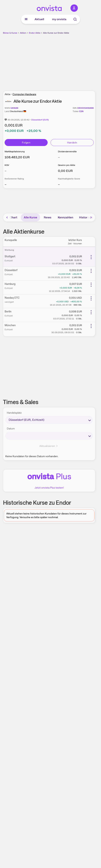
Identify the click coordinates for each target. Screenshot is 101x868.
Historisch (86, 217)
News (48, 217)
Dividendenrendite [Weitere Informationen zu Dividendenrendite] (67, 152)
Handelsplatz (14, 413)
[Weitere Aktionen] (91, 257)
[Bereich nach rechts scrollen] (91, 217)
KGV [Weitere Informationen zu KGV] (7, 165)
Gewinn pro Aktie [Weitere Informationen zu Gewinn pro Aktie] (67, 165)
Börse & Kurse (10, 33)
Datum (11, 428)
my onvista (59, 19)
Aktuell (39, 19)
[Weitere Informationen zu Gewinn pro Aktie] (65, 171)
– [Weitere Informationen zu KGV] (6, 171)
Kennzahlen (65, 217)
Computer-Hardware (24, 94)
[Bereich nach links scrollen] (7, 217)
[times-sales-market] (49, 420)
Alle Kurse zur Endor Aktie (56, 33)
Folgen (26, 143)
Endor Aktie (35, 33)
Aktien (23, 33)
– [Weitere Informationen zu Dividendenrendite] (59, 157)
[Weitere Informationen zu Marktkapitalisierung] (17, 157)
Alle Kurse (30, 217)
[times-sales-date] (49, 436)
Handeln (72, 143)
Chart (13, 217)
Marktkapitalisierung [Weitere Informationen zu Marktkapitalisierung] (15, 152)
